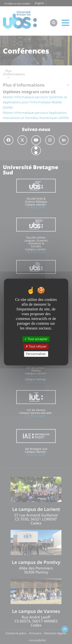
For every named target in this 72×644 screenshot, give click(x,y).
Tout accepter (36, 339)
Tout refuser (36, 346)
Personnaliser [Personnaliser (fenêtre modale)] (36, 354)
